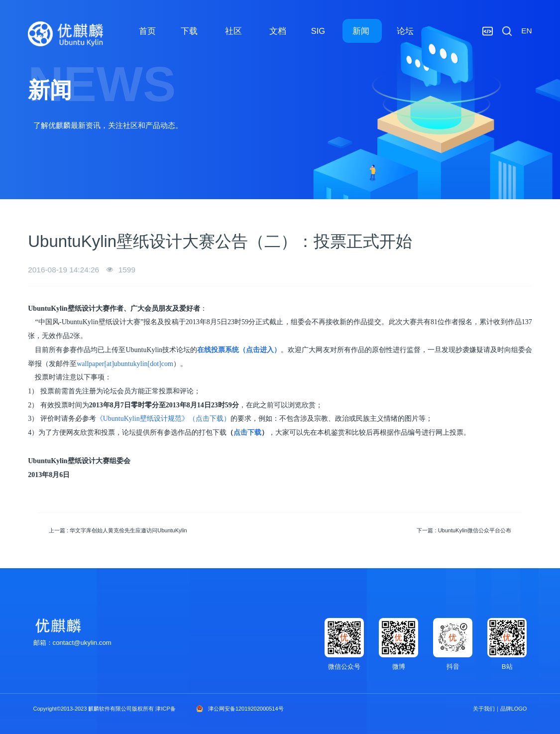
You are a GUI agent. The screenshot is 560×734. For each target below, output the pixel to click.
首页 (147, 31)
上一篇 (118, 530)
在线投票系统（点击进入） (239, 350)
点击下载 (247, 432)
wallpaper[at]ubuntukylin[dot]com (125, 364)
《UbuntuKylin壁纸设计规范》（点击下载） (163, 419)
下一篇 (464, 530)
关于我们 (484, 709)
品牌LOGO (514, 709)
